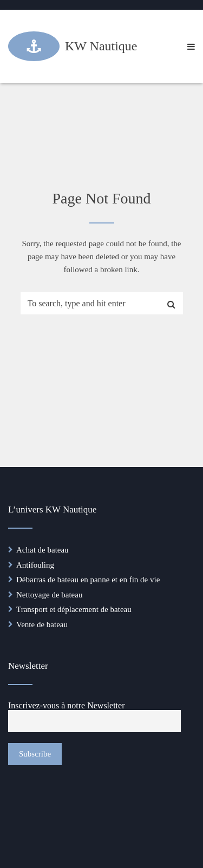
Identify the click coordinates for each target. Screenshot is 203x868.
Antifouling (35, 565)
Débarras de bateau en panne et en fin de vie (88, 580)
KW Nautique (101, 46)
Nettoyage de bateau (49, 595)
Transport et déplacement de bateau (74, 609)
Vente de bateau (42, 624)
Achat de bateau (42, 550)
